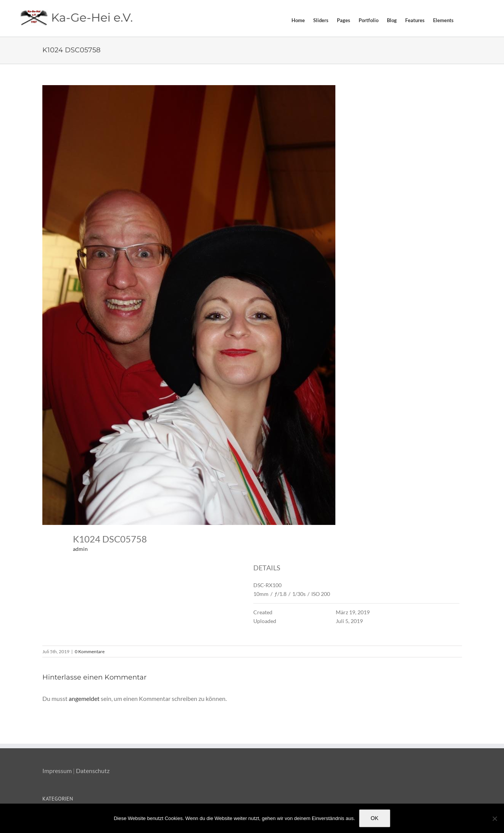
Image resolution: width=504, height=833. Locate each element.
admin (80, 549)
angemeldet (84, 698)
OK (375, 818)
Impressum (57, 771)
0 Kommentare (90, 651)
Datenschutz (93, 771)
